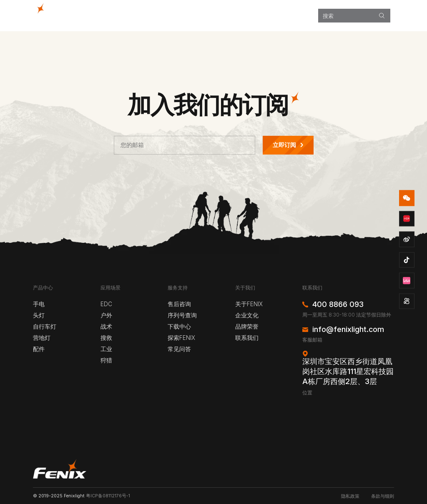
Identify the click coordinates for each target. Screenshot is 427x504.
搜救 (106, 338)
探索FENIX (238, 15)
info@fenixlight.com (348, 329)
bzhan (407, 281)
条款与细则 (383, 496)
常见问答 (179, 349)
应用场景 (206, 15)
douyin (407, 260)
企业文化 (247, 315)
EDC (106, 304)
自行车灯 (45, 327)
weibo (407, 240)
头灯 (39, 315)
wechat (407, 198)
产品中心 (176, 15)
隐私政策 (350, 496)
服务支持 (270, 15)
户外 (106, 315)
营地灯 (42, 338)
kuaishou (407, 301)
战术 (106, 327)
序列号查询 (182, 315)
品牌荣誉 (247, 327)
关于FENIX (249, 304)
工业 (106, 349)
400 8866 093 (338, 304)
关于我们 (301, 15)
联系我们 (247, 338)
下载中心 (179, 327)
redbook (407, 219)
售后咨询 (179, 304)
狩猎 (106, 360)
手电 (39, 304)
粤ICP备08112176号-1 (108, 496)
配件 (39, 349)
